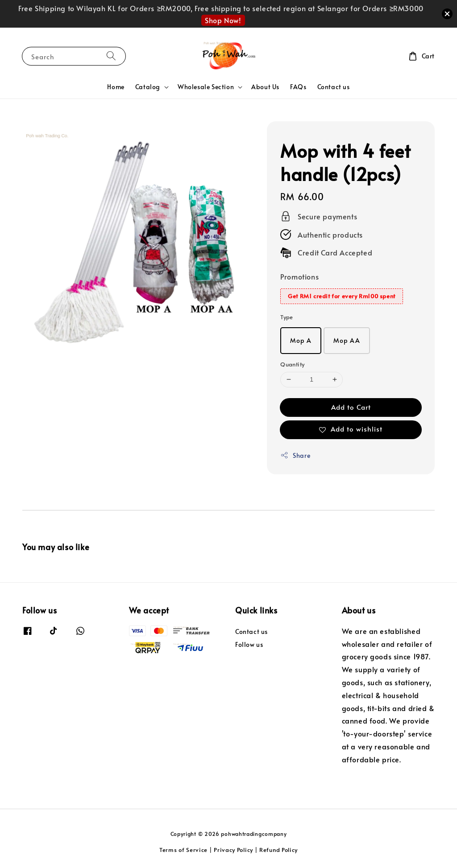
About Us (265, 87)
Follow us (249, 644)
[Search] (111, 56)
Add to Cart (351, 407)
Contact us (334, 87)
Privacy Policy (233, 850)
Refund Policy (278, 850)
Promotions (299, 276)
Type (287, 317)
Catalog (148, 87)
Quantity (292, 364)
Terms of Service (183, 850)
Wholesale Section (206, 87)
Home (116, 87)
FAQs (298, 87)
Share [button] (295, 455)
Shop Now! (223, 20)
